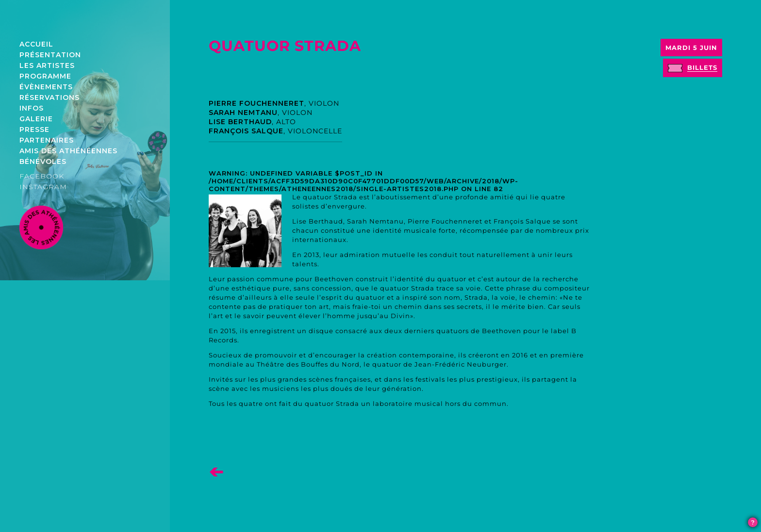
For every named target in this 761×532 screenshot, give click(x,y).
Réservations (50, 97)
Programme (45, 76)
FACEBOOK (42, 176)
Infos (32, 108)
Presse (34, 129)
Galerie (36, 119)
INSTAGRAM (43, 187)
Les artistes (47, 65)
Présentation (50, 55)
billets (702, 67)
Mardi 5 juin (691, 48)
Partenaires (47, 140)
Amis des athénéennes (68, 151)
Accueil (36, 44)
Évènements (46, 87)
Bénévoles (43, 161)
